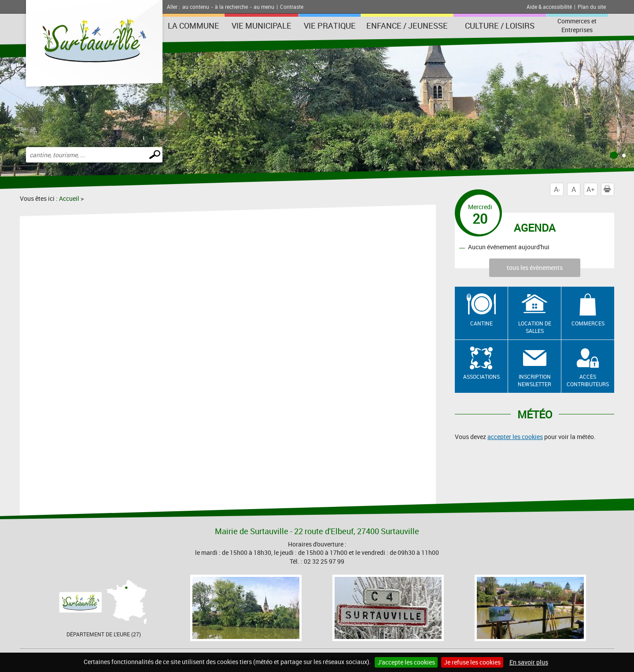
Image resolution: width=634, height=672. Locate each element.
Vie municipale (262, 26)
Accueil (69, 198)
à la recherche (231, 7)
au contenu (196, 7)
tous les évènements (535, 268)
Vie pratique (330, 26)
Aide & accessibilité (549, 7)
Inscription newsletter (534, 380)
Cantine (481, 323)
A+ (591, 189)
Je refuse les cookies (472, 662)
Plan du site (592, 7)
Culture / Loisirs (500, 26)
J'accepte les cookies (406, 662)
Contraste (292, 7)
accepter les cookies (515, 437)
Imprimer (609, 189)
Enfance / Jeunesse (407, 26)
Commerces (588, 323)
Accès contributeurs (588, 380)
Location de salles (535, 327)
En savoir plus (529, 662)
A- (557, 189)
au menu (264, 7)
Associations (481, 377)
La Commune (194, 26)
